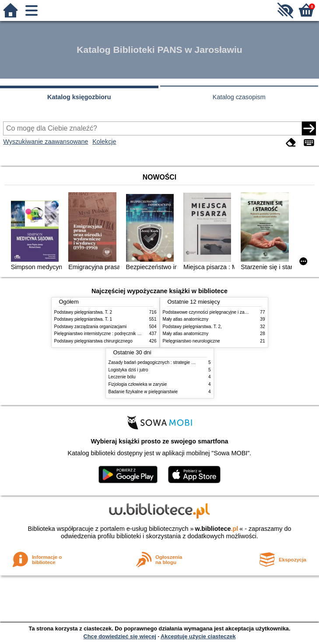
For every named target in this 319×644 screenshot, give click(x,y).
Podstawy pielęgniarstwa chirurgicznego (93, 341)
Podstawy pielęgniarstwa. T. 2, (192, 327)
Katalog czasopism (239, 97)
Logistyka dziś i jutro (128, 370)
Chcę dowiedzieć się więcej (119, 636)
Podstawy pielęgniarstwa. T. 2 (83, 312)
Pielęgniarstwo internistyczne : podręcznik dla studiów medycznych (120, 334)
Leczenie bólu (122, 377)
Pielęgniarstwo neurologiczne (191, 341)
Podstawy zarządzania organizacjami (91, 327)
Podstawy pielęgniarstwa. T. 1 (83, 319)
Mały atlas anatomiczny (186, 319)
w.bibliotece (217, 529)
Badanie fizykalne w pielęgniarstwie (143, 392)
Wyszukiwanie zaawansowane (46, 142)
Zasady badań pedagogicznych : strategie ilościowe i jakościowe (171, 362)
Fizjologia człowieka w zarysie (138, 384)
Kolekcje (104, 142)
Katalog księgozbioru (79, 97)
